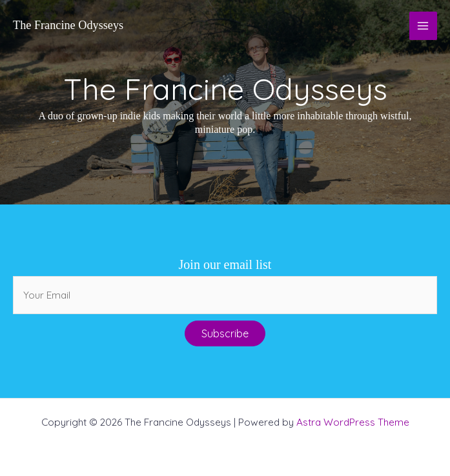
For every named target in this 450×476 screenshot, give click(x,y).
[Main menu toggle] (423, 25)
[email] (225, 295)
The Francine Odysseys (68, 25)
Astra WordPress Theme (353, 422)
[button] (225, 333)
